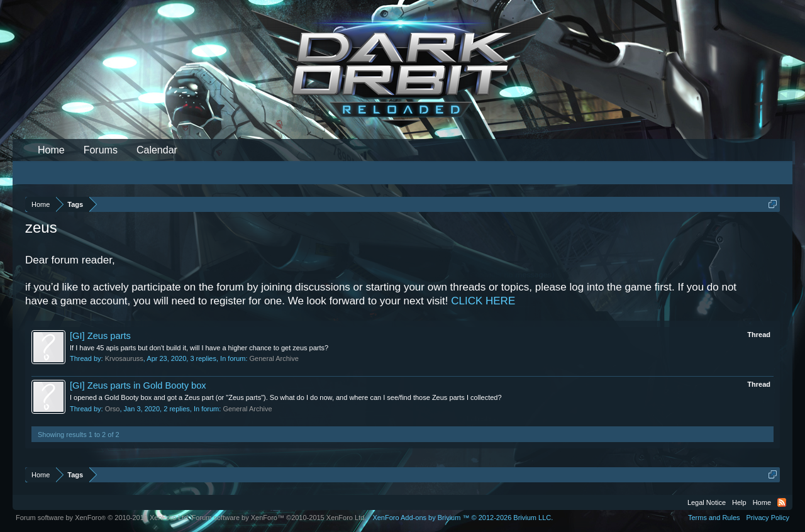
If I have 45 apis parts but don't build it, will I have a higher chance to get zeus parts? (199, 348)
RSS (782, 502)
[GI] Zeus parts (100, 336)
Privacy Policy (768, 518)
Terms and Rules (714, 518)
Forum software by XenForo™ (279, 518)
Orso (113, 409)
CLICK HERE (483, 301)
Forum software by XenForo (103, 518)
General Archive (274, 358)
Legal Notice (707, 502)
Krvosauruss (124, 358)
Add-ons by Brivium (463, 518)
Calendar (157, 150)
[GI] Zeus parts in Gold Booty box (138, 385)
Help (739, 502)
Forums (101, 150)
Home (51, 150)
